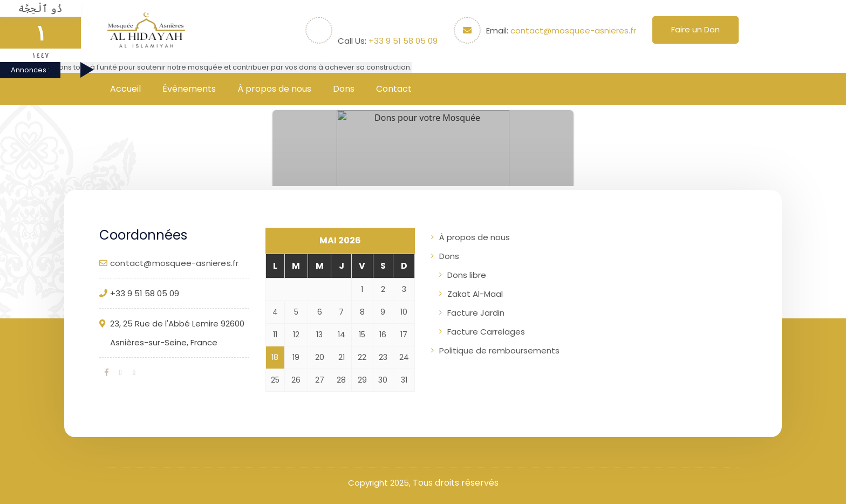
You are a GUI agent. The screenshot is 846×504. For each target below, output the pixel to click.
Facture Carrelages (486, 332)
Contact (394, 89)
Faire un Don (695, 29)
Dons (344, 89)
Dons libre (467, 275)
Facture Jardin (476, 313)
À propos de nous (274, 89)
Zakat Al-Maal (475, 294)
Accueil (125, 89)
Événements (189, 89)
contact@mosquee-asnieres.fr (573, 30)
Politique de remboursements (499, 350)
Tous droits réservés (456, 483)
